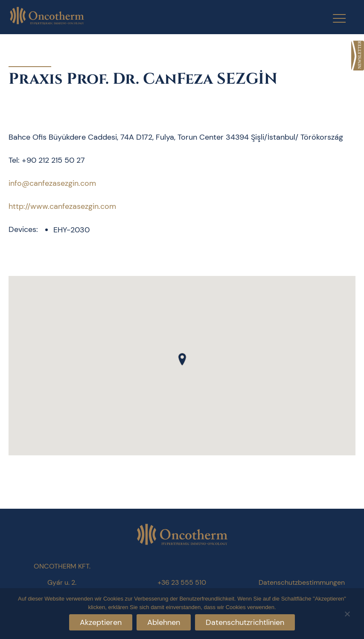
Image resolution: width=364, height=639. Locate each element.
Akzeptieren (101, 622)
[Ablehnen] (347, 613)
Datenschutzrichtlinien (245, 622)
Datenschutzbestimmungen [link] (302, 582)
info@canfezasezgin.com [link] (52, 183)
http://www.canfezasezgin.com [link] (62, 206)
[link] (358, 56)
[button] (182, 359)
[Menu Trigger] (334, 18)
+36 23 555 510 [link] (182, 582)
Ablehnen (164, 622)
